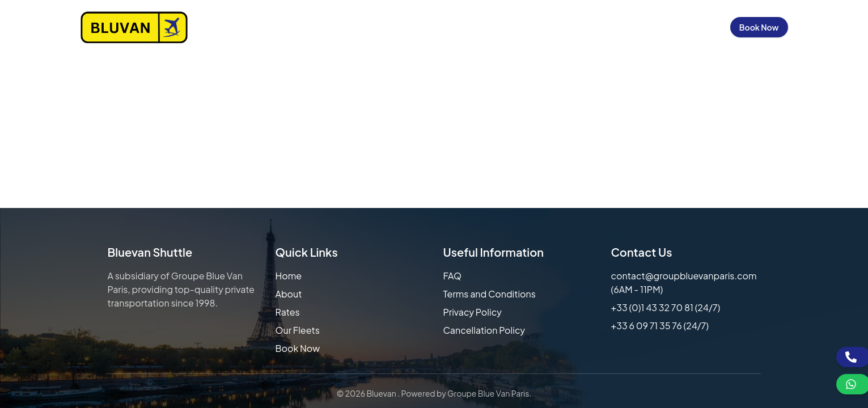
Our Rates (468, 27)
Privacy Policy (473, 312)
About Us (411, 27)
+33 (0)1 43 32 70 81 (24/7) (666, 307)
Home (364, 27)
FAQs (577, 27)
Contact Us (628, 27)
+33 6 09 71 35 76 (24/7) (660, 326)
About (289, 294)
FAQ (453, 276)
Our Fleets (528, 27)
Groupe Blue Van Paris (488, 393)
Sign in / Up (693, 27)
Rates (288, 312)
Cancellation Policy (484, 330)
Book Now (759, 27)
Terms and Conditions (490, 294)
